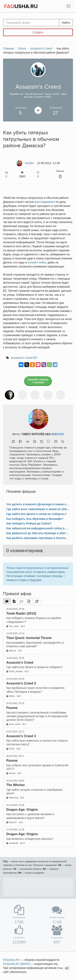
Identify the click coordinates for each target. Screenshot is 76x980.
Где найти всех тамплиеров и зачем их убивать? (38, 509)
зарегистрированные (30, 568)
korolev (58, 434)
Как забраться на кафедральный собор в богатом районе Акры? (38, 528)
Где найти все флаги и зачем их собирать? (36, 514)
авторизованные (58, 568)
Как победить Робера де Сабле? (29, 523)
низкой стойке (37, 262)
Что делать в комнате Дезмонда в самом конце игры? (38, 504)
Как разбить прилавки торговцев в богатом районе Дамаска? (38, 538)
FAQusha (11, 960)
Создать (38, 32)
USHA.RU (21, 6)
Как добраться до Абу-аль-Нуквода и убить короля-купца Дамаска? (38, 533)
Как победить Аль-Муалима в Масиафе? (35, 519)
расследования (45, 202)
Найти (66, 23)
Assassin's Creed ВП (24, 358)
